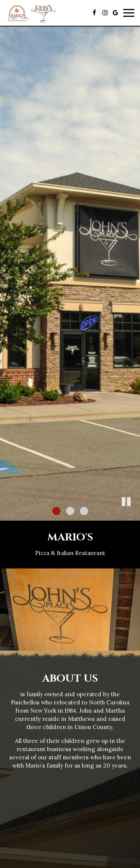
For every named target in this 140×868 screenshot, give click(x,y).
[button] (134, 515)
